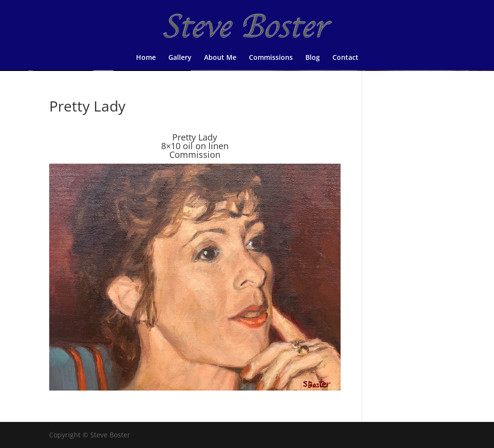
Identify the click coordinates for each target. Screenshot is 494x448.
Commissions (271, 58)
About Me (220, 58)
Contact (345, 58)
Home (146, 58)
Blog (313, 58)
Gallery (180, 58)
